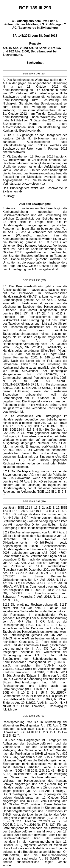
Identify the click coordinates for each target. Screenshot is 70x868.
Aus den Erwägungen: (35, 204)
